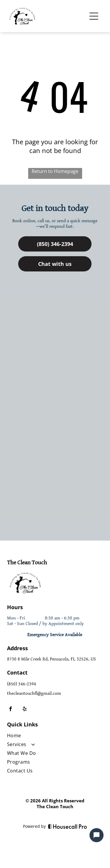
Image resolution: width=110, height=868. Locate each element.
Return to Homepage (55, 171)
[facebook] (11, 710)
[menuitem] (55, 737)
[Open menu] (94, 16)
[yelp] (25, 710)
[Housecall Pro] (68, 826)
